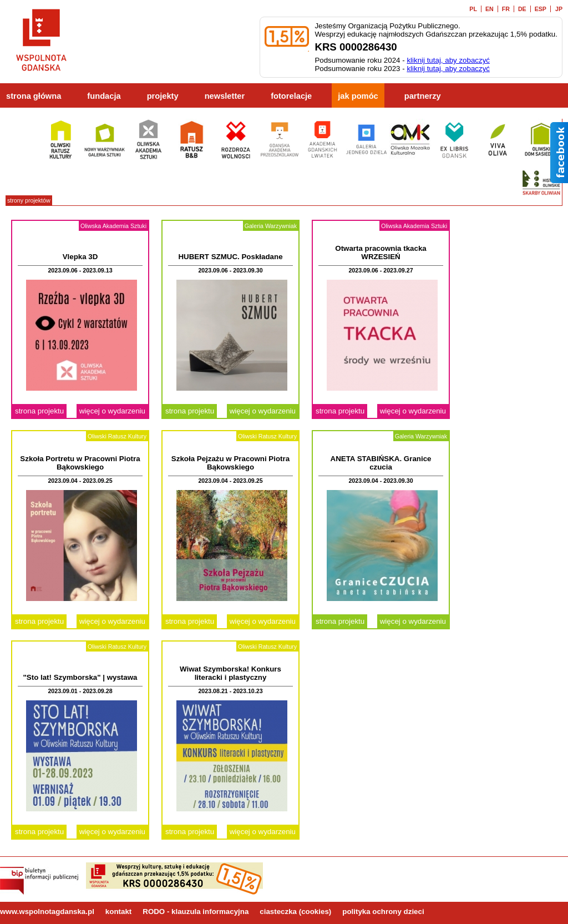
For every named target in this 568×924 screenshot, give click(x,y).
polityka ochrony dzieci (383, 912)
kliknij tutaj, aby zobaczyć (448, 60)
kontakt (118, 912)
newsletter (225, 96)
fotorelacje (291, 96)
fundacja (104, 96)
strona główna (34, 96)
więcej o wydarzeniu (112, 411)
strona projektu (39, 411)
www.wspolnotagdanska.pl (47, 912)
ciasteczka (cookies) (295, 912)
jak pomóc (358, 96)
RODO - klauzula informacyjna (196, 912)
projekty (163, 96)
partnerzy (423, 96)
